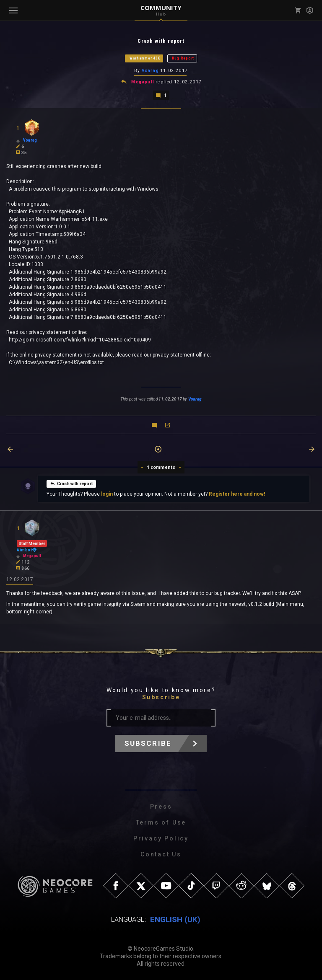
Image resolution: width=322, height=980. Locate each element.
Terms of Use (161, 822)
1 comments (161, 467)
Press (161, 807)
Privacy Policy (161, 838)
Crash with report (71, 484)
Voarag (150, 71)
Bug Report (183, 58)
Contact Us (161, 854)
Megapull (143, 82)
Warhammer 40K (145, 58)
